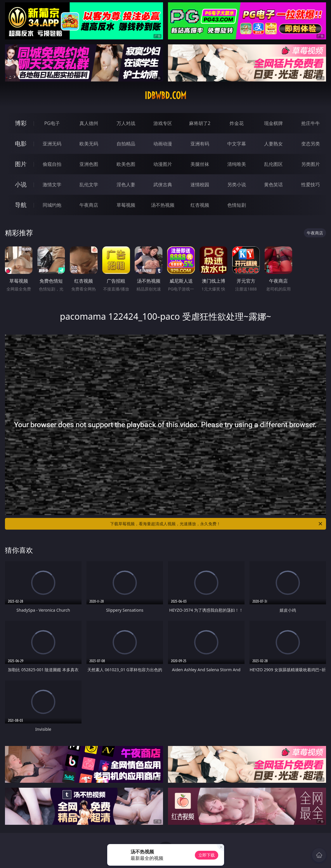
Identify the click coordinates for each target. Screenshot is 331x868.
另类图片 (311, 164)
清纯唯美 (237, 164)
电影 (21, 143)
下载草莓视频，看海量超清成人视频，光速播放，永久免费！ (217, 524)
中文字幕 (237, 144)
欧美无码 (89, 144)
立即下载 (207, 855)
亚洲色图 (89, 164)
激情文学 (52, 185)
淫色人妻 (126, 185)
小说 (21, 184)
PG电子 (52, 123)
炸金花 (237, 123)
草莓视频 (126, 205)
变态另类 (311, 144)
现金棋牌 (273, 123)
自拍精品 (126, 144)
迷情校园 (200, 185)
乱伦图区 (273, 164)
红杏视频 (200, 205)
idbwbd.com (166, 95)
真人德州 (89, 123)
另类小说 (237, 185)
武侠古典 (163, 185)
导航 (21, 205)
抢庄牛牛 (311, 123)
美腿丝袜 (200, 164)
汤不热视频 (163, 205)
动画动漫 (163, 144)
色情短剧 (237, 205)
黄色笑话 (273, 185)
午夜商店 (89, 205)
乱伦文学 (89, 185)
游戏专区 (163, 123)
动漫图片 (163, 164)
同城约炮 (52, 205)
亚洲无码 (52, 144)
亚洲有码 (200, 144)
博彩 (21, 123)
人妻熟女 (273, 144)
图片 (21, 164)
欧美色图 (126, 164)
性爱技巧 (311, 185)
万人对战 (126, 123)
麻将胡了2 (200, 123)
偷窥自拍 (52, 164)
